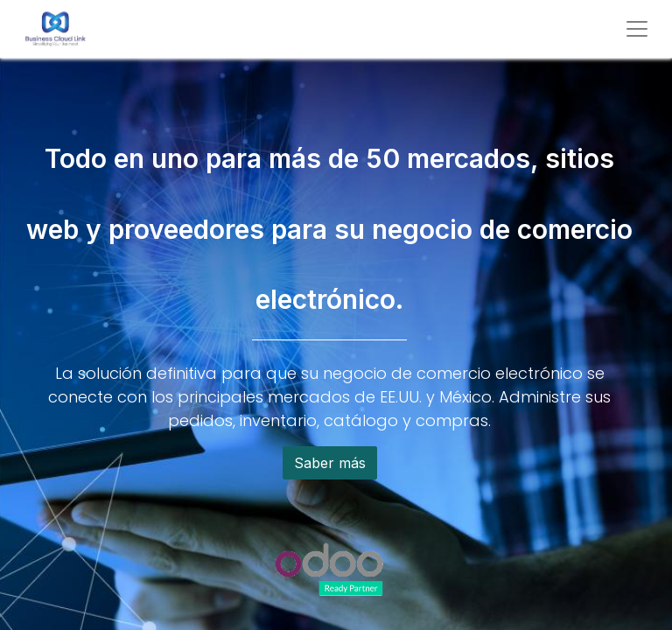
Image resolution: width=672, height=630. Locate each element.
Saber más (330, 463)
